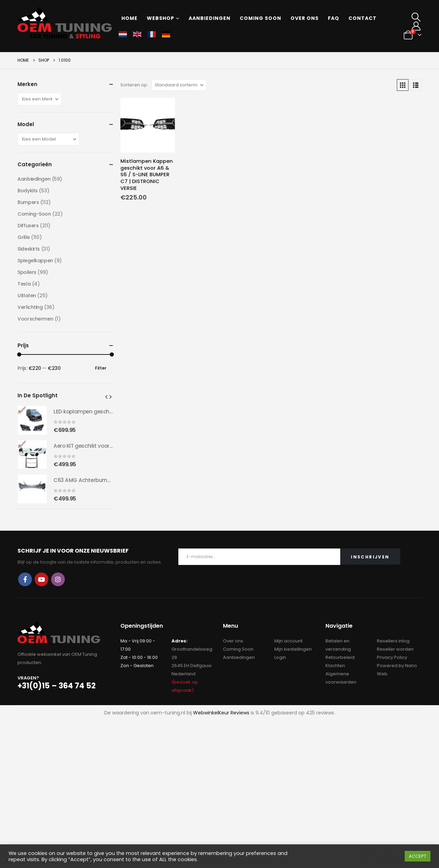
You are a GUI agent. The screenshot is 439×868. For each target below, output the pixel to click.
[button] (416, 17)
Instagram (58, 579)
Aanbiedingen (210, 18)
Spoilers (27, 272)
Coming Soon (238, 649)
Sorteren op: (134, 85)
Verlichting (30, 307)
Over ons (305, 18)
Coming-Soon (34, 214)
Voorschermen (35, 319)
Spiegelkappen (35, 261)
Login (280, 657)
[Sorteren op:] (179, 85)
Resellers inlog (393, 641)
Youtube (41, 579)
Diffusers (28, 226)
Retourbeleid (340, 657)
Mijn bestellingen (293, 649)
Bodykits (28, 191)
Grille (23, 237)
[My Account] (416, 26)
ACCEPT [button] (418, 856)
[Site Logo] (65, 23)
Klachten (335, 666)
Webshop (161, 18)
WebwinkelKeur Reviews (221, 713)
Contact (363, 18)
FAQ (334, 18)
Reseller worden (395, 649)
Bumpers (28, 202)
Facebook (25, 579)
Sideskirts (29, 249)
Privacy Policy (392, 657)
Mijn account (288, 641)
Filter (101, 368)
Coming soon (260, 18)
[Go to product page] (148, 125)
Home (129, 18)
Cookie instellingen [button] (376, 856)
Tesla (24, 284)
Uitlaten (27, 296)
